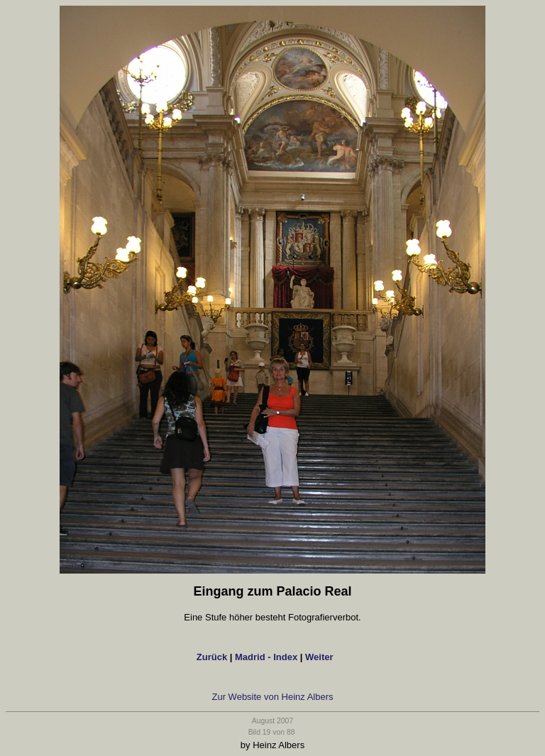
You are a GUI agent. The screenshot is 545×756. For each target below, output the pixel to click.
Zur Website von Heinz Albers (273, 697)
